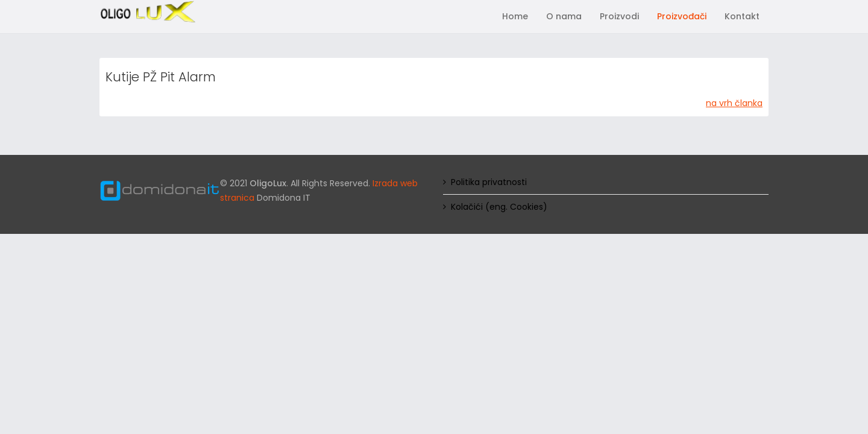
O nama (564, 16)
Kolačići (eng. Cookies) (499, 207)
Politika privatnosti (489, 182)
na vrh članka (734, 103)
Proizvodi (619, 16)
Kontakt (742, 16)
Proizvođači (682, 16)
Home (515, 16)
